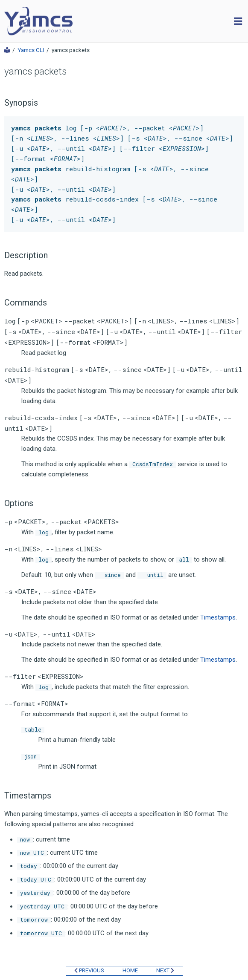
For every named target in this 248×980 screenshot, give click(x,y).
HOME (130, 970)
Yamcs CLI (31, 50)
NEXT (165, 970)
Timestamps (218, 617)
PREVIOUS (89, 970)
